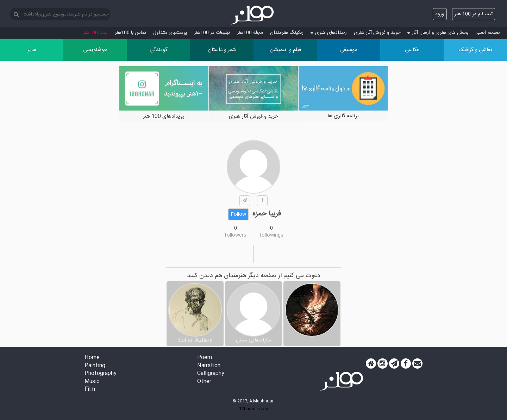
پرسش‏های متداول (170, 33)
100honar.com (254, 409)
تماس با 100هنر (130, 33)
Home (92, 358)
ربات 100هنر (95, 33)
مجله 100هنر (250, 33)
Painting (95, 366)
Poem (205, 358)
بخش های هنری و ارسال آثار (438, 33)
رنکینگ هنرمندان (287, 33)
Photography (101, 374)
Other (204, 382)
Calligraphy (211, 374)
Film (90, 390)
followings (271, 235)
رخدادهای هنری (329, 33)
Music (92, 382)
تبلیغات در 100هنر (212, 33)
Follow (238, 214)
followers (236, 235)
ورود (440, 14)
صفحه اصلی (488, 33)
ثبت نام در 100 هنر (474, 14)
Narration (209, 366)
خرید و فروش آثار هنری (377, 33)
